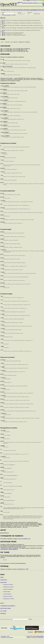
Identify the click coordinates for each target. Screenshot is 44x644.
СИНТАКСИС (4, 580)
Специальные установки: (8, 587)
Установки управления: (8, 590)
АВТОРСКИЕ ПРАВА (6, 609)
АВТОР (2, 604)
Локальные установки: (8, 597)
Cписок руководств (7, 15)
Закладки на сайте (5, 637)
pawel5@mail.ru (21, 570)
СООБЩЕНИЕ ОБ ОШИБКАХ (8, 606)
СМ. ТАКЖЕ (3, 612)
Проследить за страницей (7, 638)
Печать (14, 15)
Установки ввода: (7, 592)
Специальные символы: (8, 585)
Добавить (29, 638)
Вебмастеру (41, 638)
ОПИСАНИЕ (3, 583)
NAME (2, 578)
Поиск (38, 3)
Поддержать (35, 638)
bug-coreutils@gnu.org (24, 539)
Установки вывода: (7, 594)
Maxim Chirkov (40, 637)
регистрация (34, 0)
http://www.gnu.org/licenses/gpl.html (10, 549)
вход (31, 0)
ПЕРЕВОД (3, 614)
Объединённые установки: (9, 599)
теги (41, 3)
